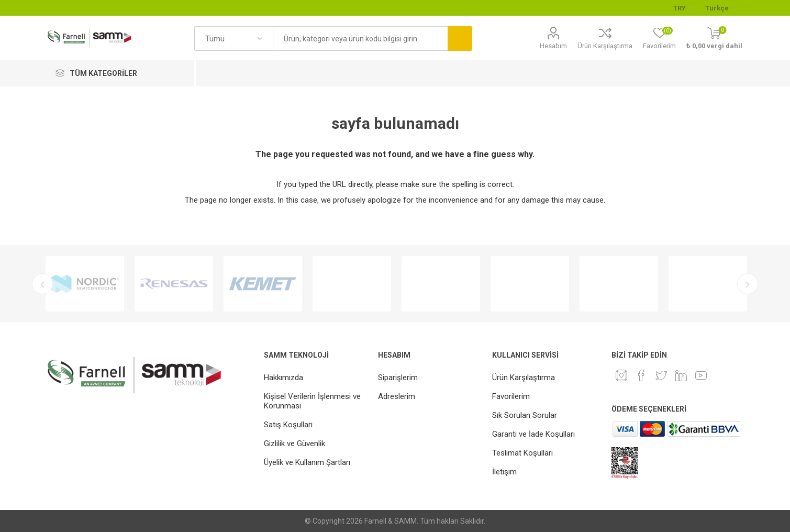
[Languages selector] (721, 8)
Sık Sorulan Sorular (525, 415)
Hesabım (553, 46)
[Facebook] (641, 375)
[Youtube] (701, 375)
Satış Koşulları (288, 425)
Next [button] (748, 284)
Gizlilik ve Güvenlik (294, 444)
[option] (85, 284)
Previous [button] (42, 284)
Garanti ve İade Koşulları (533, 434)
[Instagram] (621, 375)
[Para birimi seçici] (684, 8)
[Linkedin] (681, 375)
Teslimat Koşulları (522, 453)
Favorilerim (511, 396)
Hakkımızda (283, 378)
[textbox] (360, 38)
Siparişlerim (398, 378)
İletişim (504, 472)
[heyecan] (661, 375)
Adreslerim (397, 396)
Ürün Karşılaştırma (605, 46)
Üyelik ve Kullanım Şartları (307, 462)
